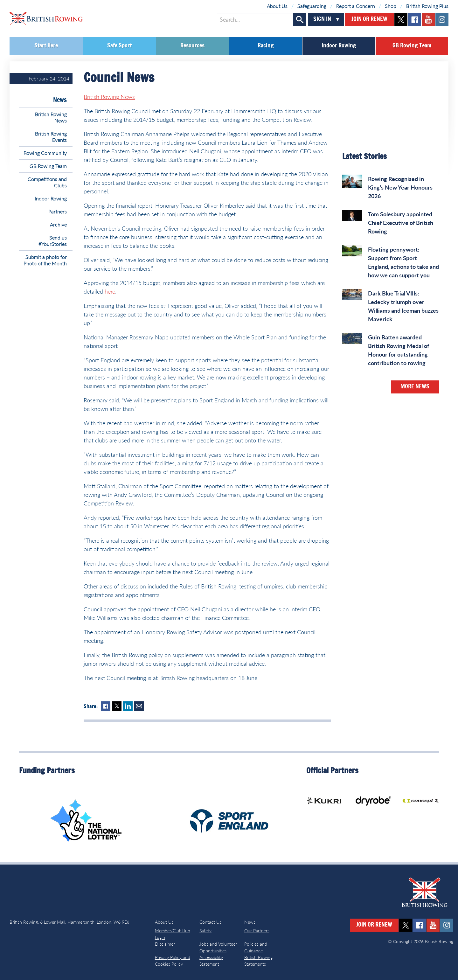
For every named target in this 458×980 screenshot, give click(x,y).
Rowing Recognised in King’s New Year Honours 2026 (400, 187)
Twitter (117, 706)
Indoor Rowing (339, 46)
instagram (442, 20)
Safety (205, 931)
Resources (192, 46)
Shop (391, 6)
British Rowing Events (51, 137)
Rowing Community (45, 153)
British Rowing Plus (427, 6)
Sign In (322, 19)
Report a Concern (356, 6)
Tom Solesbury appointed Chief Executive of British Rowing (401, 223)
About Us (277, 6)
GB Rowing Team (412, 46)
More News (415, 387)
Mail (139, 706)
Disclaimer (165, 944)
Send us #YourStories (53, 241)
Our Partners (257, 931)
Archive (58, 224)
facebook (415, 20)
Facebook (106, 706)
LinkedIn (128, 706)
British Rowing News (51, 117)
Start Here (46, 46)
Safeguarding (312, 6)
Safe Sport (119, 46)
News (60, 100)
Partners (58, 211)
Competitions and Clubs (47, 182)
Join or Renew (369, 19)
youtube (428, 20)
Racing (266, 46)
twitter (401, 20)
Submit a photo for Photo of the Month (45, 260)
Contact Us (210, 922)
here (110, 291)
